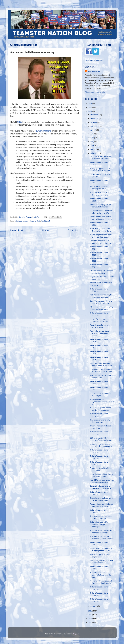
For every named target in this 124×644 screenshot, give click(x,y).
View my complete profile (95, 92)
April (93, 146)
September (95, 126)
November (95, 119)
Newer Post (17, 231)
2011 (90, 619)
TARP (39, 221)
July (92, 134)
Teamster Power (94, 71)
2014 (90, 111)
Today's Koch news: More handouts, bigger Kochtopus (100, 525)
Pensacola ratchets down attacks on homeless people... (100, 333)
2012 (90, 615)
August (93, 130)
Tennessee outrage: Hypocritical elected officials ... (102, 402)
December (95, 115)
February (94, 153)
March (93, 150)
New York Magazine (43, 131)
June (92, 138)
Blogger (76, 634)
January (94, 606)
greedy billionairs (29, 221)
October (94, 122)
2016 (90, 104)
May (92, 142)
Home (45, 231)
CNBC (20, 122)
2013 (90, 611)
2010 (90, 623)
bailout (19, 221)
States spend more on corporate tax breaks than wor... (101, 575)
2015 (90, 108)
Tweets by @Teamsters (94, 60)
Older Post (73, 231)
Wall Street (46, 221)
